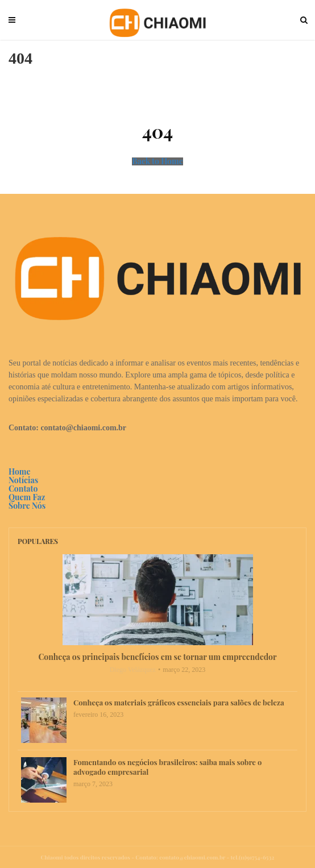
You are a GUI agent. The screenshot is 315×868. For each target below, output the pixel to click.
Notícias (23, 480)
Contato (23, 489)
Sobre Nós (27, 506)
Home (20, 472)
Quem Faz (27, 497)
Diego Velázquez (133, 670)
